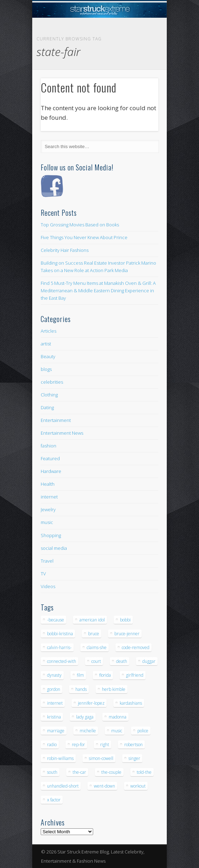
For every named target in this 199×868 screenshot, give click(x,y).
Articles (49, 331)
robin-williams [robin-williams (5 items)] (60, 758)
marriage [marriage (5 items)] (56, 731)
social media (54, 548)
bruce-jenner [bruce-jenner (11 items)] (127, 634)
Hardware (51, 471)
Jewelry (48, 509)
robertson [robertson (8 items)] (133, 745)
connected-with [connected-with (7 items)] (62, 661)
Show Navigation (141, 63)
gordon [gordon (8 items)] (54, 689)
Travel (47, 561)
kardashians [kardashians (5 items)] (131, 703)
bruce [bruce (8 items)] (94, 634)
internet (49, 497)
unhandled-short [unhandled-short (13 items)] (63, 786)
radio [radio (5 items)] (52, 745)
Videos (48, 586)
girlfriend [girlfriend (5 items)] (135, 675)
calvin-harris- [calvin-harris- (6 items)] (59, 647)
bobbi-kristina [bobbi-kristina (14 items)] (60, 634)
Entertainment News (62, 433)
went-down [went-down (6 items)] (104, 786)
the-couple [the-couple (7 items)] (111, 772)
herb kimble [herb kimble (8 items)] (114, 689)
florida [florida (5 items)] (105, 675)
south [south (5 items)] (52, 772)
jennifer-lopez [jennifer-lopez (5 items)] (91, 703)
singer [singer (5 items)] (134, 758)
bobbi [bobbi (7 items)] (125, 620)
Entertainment (56, 420)
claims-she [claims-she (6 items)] (97, 647)
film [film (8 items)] (80, 675)
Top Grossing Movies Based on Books (80, 225)
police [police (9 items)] (143, 731)
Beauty (48, 356)
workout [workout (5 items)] (138, 786)
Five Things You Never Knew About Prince (84, 237)
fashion (49, 446)
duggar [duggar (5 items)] (149, 661)
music (47, 522)
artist (46, 344)
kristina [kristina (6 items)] (54, 717)
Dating (47, 407)
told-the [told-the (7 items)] (144, 772)
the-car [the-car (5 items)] (79, 772)
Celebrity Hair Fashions (65, 250)
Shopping (51, 535)
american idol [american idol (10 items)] (92, 620)
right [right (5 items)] (105, 745)
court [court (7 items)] (96, 661)
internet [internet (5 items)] (55, 703)
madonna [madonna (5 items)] (118, 717)
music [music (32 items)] (117, 731)
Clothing (49, 395)
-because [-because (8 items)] (56, 620)
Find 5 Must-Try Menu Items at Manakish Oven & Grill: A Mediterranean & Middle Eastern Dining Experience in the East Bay (98, 291)
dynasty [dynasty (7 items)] (54, 675)
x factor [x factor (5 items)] (54, 800)
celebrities (52, 382)
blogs (46, 369)
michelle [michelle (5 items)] (88, 731)
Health (48, 484)
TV (43, 574)
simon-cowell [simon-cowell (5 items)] (101, 758)
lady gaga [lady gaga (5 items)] (85, 717)
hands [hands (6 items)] (81, 689)
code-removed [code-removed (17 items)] (136, 647)
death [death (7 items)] (122, 661)
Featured (50, 458)
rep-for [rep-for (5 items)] (78, 745)
